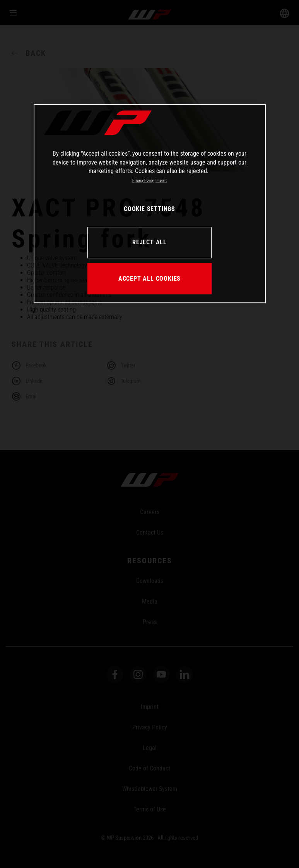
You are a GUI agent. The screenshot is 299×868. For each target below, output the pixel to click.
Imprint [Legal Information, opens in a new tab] (161, 181)
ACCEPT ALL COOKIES (149, 279)
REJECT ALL (149, 243)
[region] (150, 204)
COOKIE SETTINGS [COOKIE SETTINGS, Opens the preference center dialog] (149, 209)
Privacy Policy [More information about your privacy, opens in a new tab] (143, 181)
